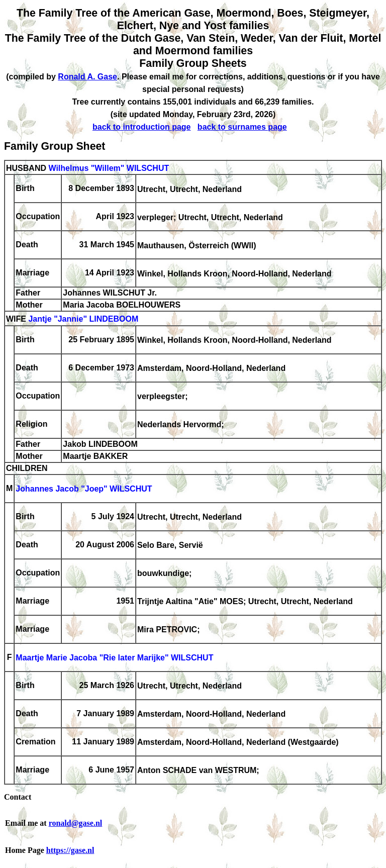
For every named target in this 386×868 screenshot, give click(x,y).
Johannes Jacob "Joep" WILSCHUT (84, 489)
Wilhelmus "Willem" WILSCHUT (109, 168)
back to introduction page (142, 127)
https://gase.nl (70, 850)
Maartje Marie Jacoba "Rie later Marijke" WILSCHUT (114, 658)
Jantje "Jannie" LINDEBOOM (83, 319)
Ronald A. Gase (87, 77)
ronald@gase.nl (76, 823)
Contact (18, 797)
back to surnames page (242, 127)
